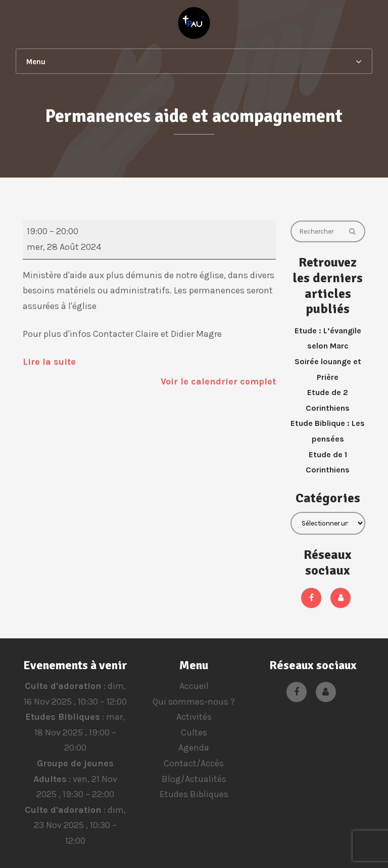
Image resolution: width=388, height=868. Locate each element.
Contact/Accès (194, 763)
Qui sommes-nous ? (194, 702)
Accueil (194, 686)
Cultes (194, 732)
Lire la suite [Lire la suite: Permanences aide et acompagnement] (49, 362)
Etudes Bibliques (63, 717)
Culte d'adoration (63, 686)
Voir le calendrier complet (218, 381)
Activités (194, 717)
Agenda (194, 748)
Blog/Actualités (194, 779)
